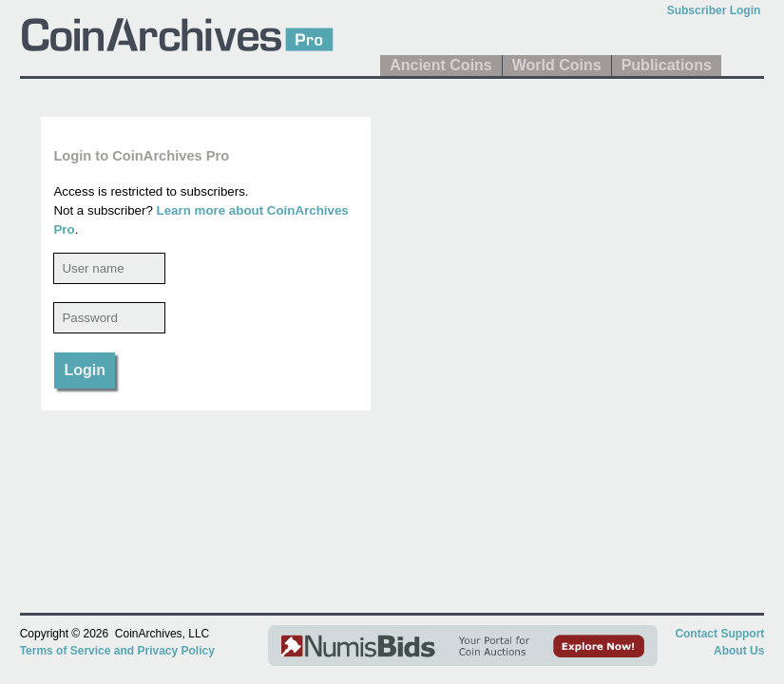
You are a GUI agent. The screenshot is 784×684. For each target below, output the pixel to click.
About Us (739, 651)
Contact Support (719, 634)
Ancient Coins (441, 65)
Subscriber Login (714, 10)
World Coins (557, 65)
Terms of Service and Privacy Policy (117, 651)
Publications (667, 65)
